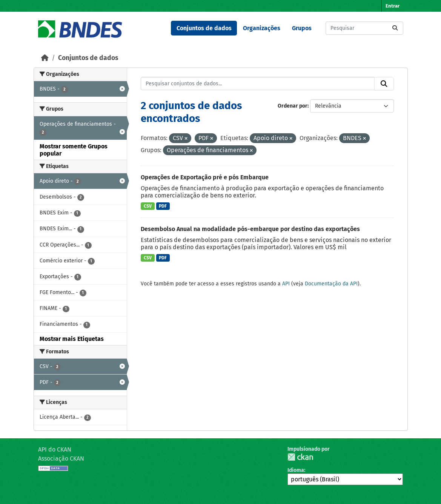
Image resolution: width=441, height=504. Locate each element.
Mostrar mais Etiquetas (72, 339)
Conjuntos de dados (204, 28)
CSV (148, 206)
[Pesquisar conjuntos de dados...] (364, 28)
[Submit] (395, 28)
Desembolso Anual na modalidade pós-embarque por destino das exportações (250, 229)
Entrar (393, 6)
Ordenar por (293, 106)
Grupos (302, 28)
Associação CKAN (61, 459)
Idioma (296, 470)
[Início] (45, 58)
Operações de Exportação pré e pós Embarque (205, 177)
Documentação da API (331, 284)
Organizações (262, 28)
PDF (163, 206)
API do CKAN (55, 449)
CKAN (300, 457)
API (286, 284)
